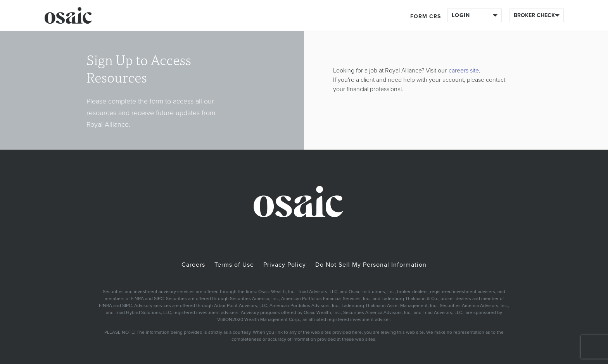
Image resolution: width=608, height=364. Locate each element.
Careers (193, 265)
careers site (464, 71)
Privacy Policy (285, 265)
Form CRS (426, 16)
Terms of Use (234, 265)
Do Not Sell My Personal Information (371, 265)
